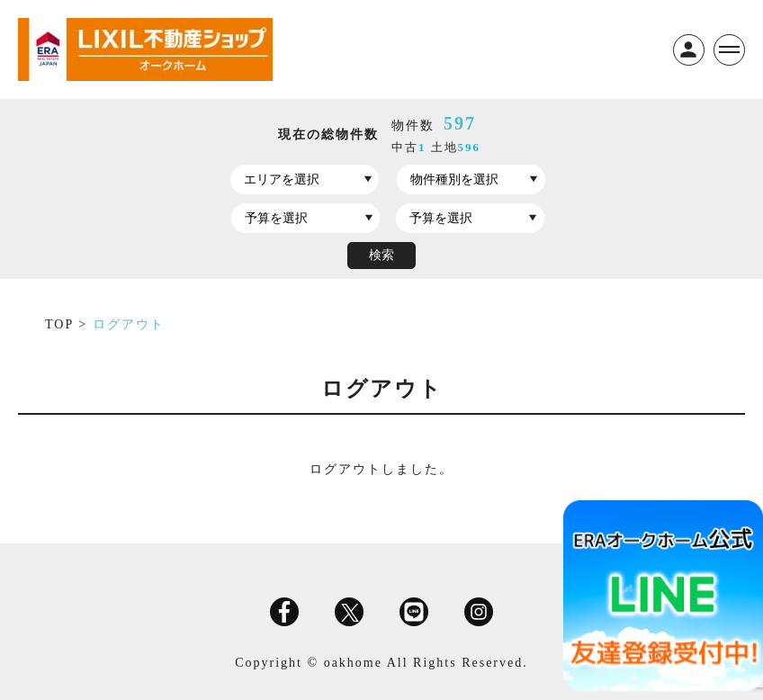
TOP (62, 324)
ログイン (689, 50)
